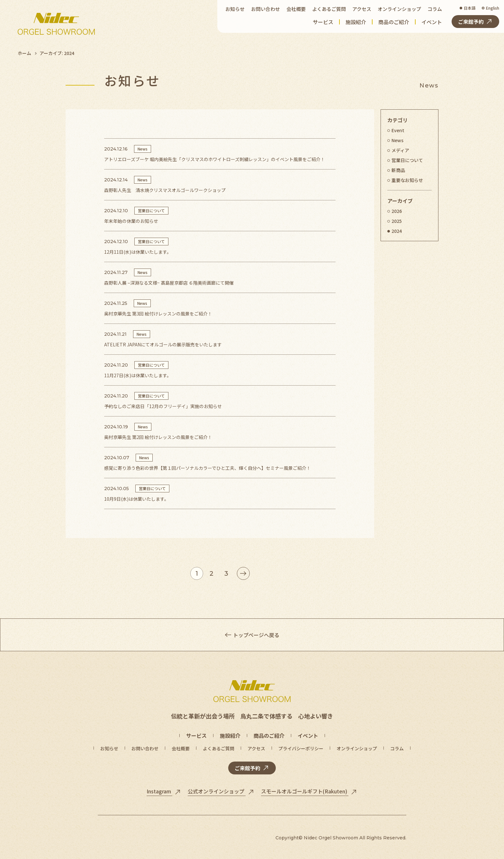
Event (398, 130)
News (397, 140)
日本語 (470, 8)
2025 (397, 221)
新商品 (398, 170)
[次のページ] (243, 573)
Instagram (159, 791)
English (493, 8)
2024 (397, 231)
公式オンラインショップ (217, 791)
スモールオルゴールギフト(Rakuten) (305, 791)
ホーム (24, 53)
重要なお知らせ (407, 180)
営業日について (407, 160)
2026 (397, 211)
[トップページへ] (56, 24)
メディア (400, 150)
